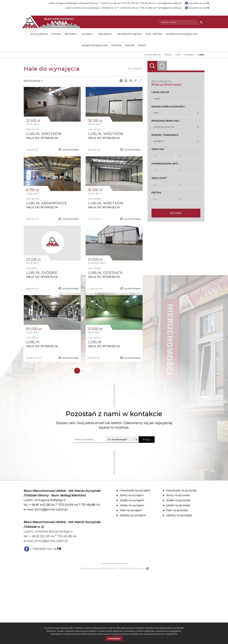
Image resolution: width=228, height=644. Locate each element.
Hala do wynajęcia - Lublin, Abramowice (52, 190)
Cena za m (159, 178)
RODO (142, 45)
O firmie (56, 34)
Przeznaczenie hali (166, 121)
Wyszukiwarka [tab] (152, 66)
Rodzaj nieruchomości (168, 107)
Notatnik (116, 45)
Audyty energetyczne (95, 45)
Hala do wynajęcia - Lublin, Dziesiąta (114, 259)
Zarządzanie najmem (129, 34)
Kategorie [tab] (162, 66)
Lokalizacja (160, 92)
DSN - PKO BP (154, 34)
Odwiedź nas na (199, 3)
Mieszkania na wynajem (135, 490)
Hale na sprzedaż (177, 510)
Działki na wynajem (132, 500)
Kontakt (130, 45)
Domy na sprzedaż (178, 495)
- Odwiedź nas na (46, 549)
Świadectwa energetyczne (182, 34)
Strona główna (39, 34)
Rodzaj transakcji (165, 135)
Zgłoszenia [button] (106, 34)
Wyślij (147, 440)
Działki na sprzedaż (178, 500)
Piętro (156, 193)
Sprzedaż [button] (71, 34)
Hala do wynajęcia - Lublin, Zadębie (52, 259)
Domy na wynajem (132, 495)
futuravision (141, 568)
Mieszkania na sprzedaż (181, 490)
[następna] (89, 371)
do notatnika (71, 148)
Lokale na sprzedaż (178, 505)
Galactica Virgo (109, 568)
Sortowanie (33, 81)
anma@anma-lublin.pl (170, 3)
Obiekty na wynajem (133, 515)
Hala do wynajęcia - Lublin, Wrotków (52, 120)
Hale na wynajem (131, 510)
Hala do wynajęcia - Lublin (52, 329)
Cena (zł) (158, 149)
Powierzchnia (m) (165, 164)
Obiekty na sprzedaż (179, 515)
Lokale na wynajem (132, 505)
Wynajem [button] (88, 34)
